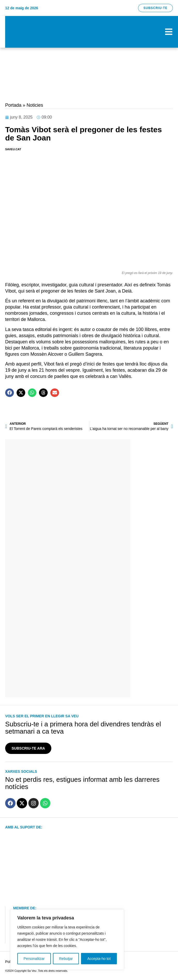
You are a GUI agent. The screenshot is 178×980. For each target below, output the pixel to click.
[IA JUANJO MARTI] (68, 689)
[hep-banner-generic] (89, 95)
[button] (10, 393)
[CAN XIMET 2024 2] (89, 71)
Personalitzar (34, 959)
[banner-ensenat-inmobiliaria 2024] (68, 520)
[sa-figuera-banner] (68, 605)
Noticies (35, 105)
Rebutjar (66, 959)
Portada (13, 105)
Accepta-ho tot (99, 959)
